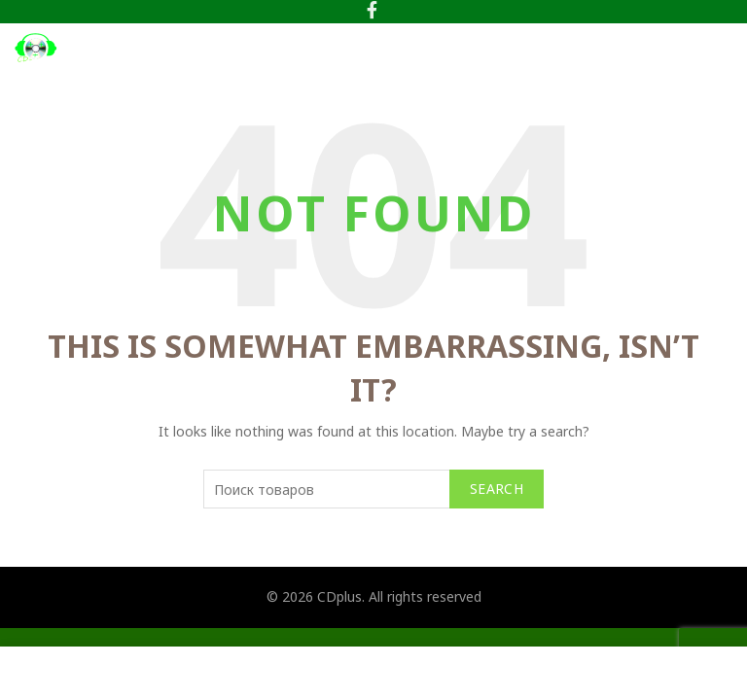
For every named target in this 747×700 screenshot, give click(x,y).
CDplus (339, 596)
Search (497, 489)
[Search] (674, 48)
